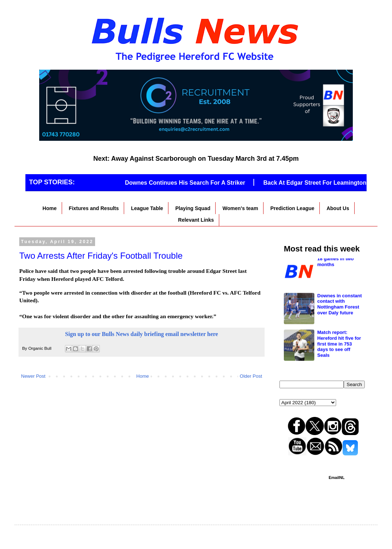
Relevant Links (196, 220)
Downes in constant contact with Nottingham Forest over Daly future (340, 345)
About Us (338, 208)
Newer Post (33, 376)
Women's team (240, 208)
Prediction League (292, 208)
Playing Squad (193, 208)
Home (50, 208)
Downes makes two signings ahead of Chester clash (339, 269)
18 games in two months (335, 303)
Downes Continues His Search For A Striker (188, 183)
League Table (147, 208)
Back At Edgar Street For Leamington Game (327, 183)
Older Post (251, 376)
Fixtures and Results (94, 208)
